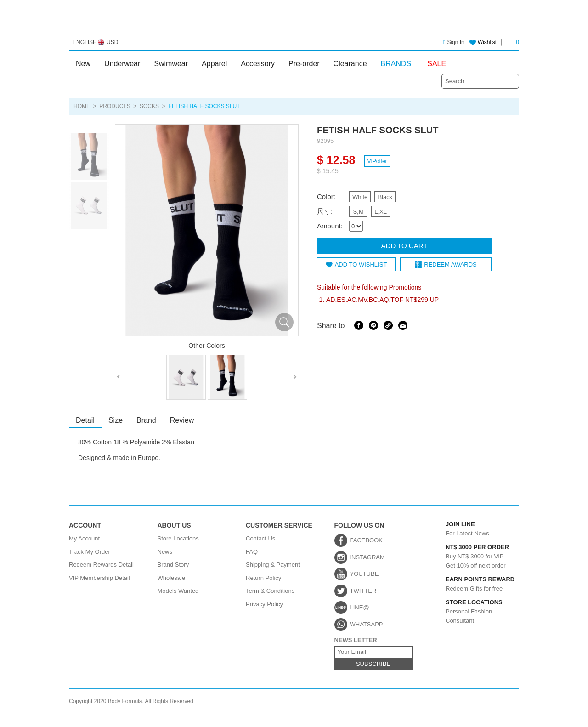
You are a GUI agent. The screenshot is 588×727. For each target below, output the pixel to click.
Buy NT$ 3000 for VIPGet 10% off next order (471, 556)
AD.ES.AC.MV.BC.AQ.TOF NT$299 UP (382, 299)
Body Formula (294, 22)
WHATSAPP (367, 624)
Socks (149, 106)
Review (182, 420)
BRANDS (396, 64)
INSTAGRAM (367, 557)
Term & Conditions (270, 591)
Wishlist (487, 42)
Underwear (122, 64)
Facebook (359, 325)
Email (403, 325)
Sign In (454, 42)
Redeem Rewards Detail (101, 565)
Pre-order (304, 64)
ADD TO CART (404, 246)
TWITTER (363, 591)
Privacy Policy (264, 604)
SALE (437, 64)
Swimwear (171, 64)
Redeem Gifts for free (471, 584)
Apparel (214, 64)
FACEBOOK (367, 540)
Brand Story (173, 565)
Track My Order (90, 552)
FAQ (252, 552)
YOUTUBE (365, 574)
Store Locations (178, 538)
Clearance (350, 64)
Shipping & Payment (273, 565)
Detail (85, 420)
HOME (82, 106)
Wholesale (172, 578)
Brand (146, 420)
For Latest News (471, 529)
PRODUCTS (115, 106)
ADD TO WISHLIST (361, 264)
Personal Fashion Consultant (471, 611)
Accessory (258, 64)
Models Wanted (178, 591)
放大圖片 (284, 322)
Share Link (388, 325)
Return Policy (263, 578)
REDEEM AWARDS (450, 264)
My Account (84, 538)
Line (373, 325)
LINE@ (360, 607)
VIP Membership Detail (99, 578)
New (83, 64)
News (165, 552)
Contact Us (260, 538)
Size (116, 420)
